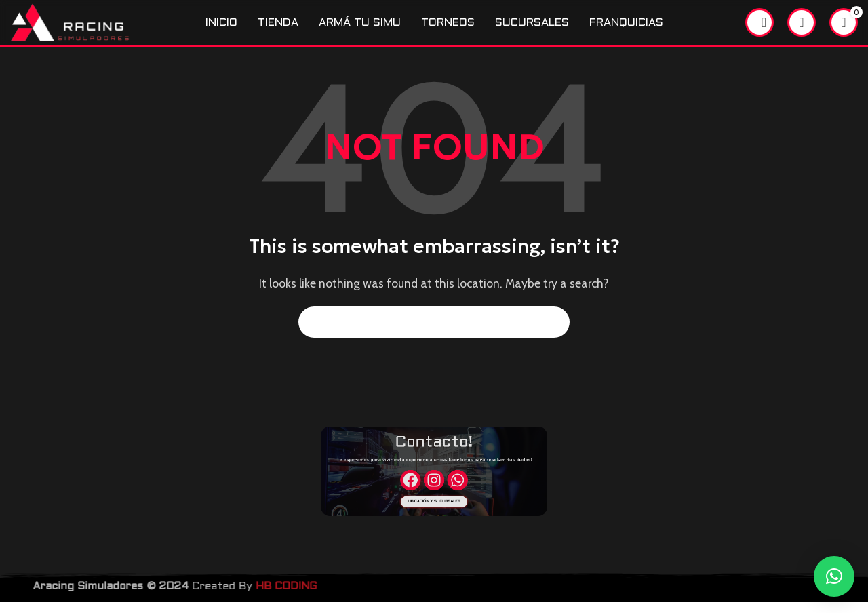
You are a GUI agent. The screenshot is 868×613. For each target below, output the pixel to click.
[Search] (759, 28)
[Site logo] (86, 27)
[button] (834, 576)
